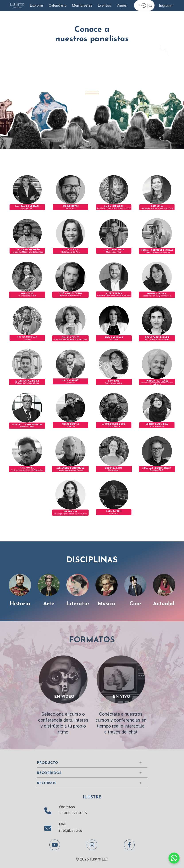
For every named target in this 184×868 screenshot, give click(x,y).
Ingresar (166, 5)
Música (107, 604)
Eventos (106, 5)
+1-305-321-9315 (73, 813)
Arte (48, 604)
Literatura (79, 604)
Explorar (35, 5)
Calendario (57, 5)
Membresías (83, 5)
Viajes (125, 5)
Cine (136, 604)
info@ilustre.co (71, 831)
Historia (19, 604)
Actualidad (168, 604)
